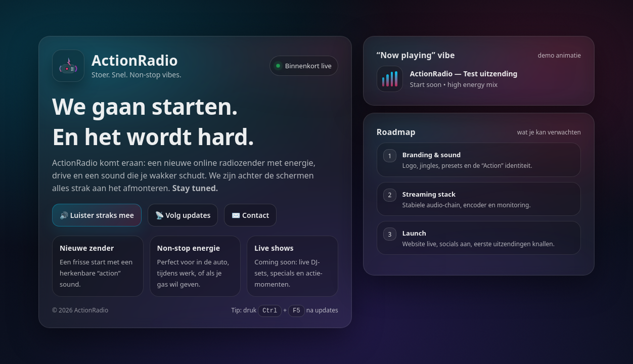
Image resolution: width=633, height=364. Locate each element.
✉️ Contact (250, 215)
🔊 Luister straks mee (97, 215)
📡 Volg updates (183, 215)
